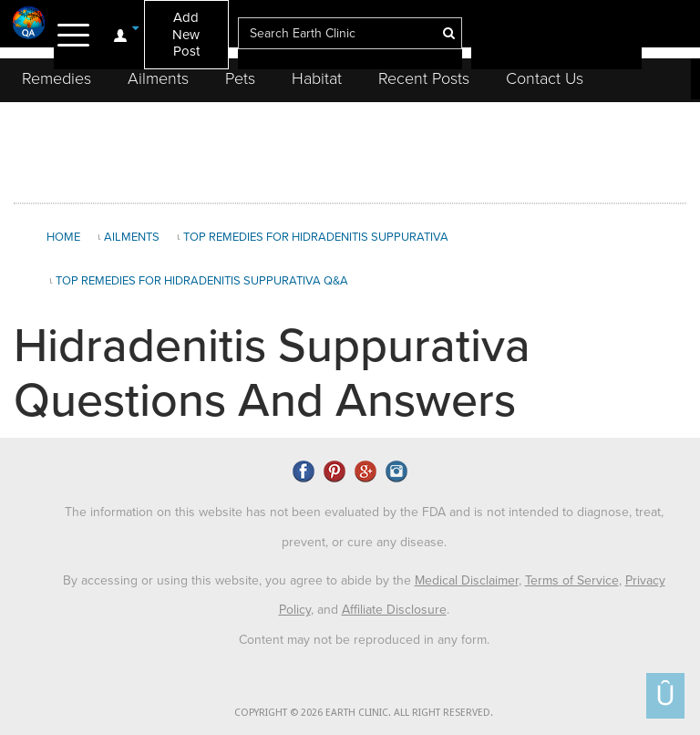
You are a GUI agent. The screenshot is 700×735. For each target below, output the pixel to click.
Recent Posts (424, 78)
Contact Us (545, 78)
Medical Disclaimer (467, 580)
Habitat (317, 78)
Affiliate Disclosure (394, 610)
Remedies (57, 78)
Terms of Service (572, 580)
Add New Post (186, 34)
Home (63, 237)
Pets (240, 78)
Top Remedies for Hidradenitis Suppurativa (316, 237)
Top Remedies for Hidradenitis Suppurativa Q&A (202, 281)
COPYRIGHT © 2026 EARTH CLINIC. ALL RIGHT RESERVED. (364, 713)
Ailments (158, 78)
